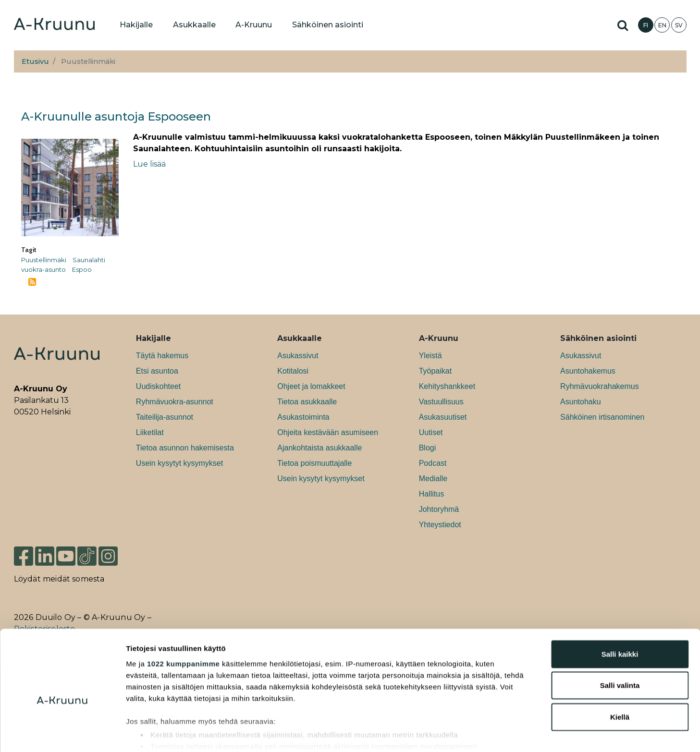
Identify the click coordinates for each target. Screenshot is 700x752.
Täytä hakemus (162, 356)
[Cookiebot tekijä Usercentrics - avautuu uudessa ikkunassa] (62, 733)
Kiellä (620, 668)
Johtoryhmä (439, 509)
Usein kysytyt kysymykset (179, 463)
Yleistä (430, 356)
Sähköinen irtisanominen (602, 417)
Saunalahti (89, 260)
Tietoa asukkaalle (307, 402)
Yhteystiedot (440, 525)
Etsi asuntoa (157, 371)
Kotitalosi (293, 371)
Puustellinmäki (44, 260)
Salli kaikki (620, 605)
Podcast (433, 463)
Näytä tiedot (514, 733)
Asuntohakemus (588, 371)
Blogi (428, 448)
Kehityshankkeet (447, 386)
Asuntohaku (581, 402)
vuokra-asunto (43, 269)
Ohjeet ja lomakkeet (311, 386)
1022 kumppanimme (183, 615)
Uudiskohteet (158, 386)
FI (646, 25)
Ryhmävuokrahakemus (600, 386)
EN (662, 25)
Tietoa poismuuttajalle (314, 463)
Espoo (82, 269)
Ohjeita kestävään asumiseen (328, 432)
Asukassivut (298, 356)
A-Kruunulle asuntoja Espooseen (116, 116)
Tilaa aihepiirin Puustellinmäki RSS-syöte (32, 282)
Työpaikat (435, 371)
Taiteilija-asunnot (165, 417)
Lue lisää (149, 164)
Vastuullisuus (441, 402)
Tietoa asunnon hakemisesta (185, 448)
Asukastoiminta (303, 417)
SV (679, 25)
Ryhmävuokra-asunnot (175, 402)
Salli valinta (620, 637)
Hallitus (431, 494)
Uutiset (431, 432)
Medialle (433, 479)
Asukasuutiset (443, 417)
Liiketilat (150, 432)
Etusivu (35, 61)
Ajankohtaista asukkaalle (319, 448)
